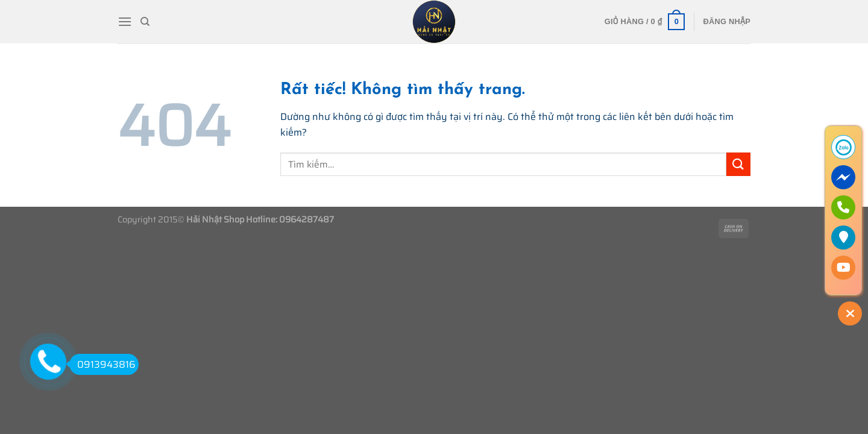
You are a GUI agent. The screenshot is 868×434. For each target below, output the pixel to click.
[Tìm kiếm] (145, 22)
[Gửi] (738, 164)
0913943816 (102, 364)
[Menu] (125, 21)
